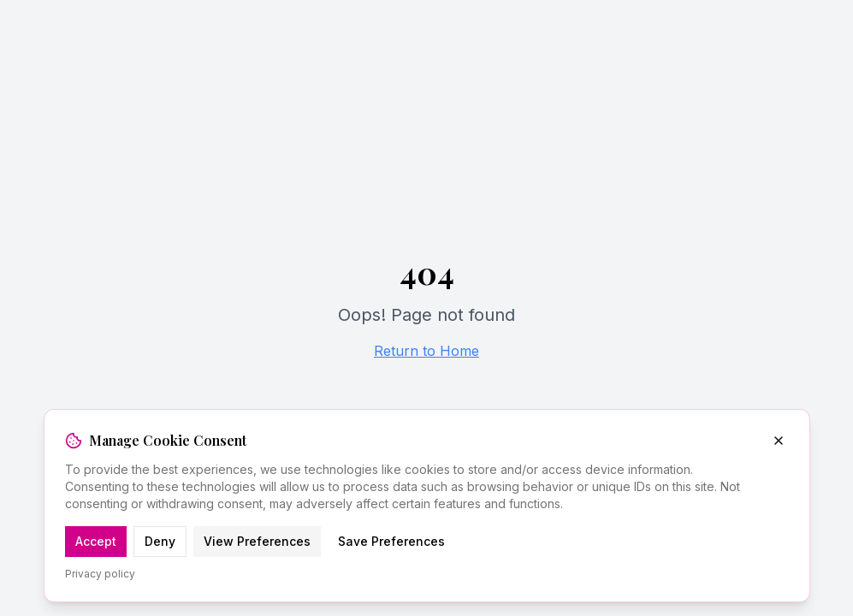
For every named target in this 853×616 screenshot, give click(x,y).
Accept (96, 541)
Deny (160, 541)
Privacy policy (100, 574)
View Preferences (257, 541)
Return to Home (426, 351)
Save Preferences (391, 541)
